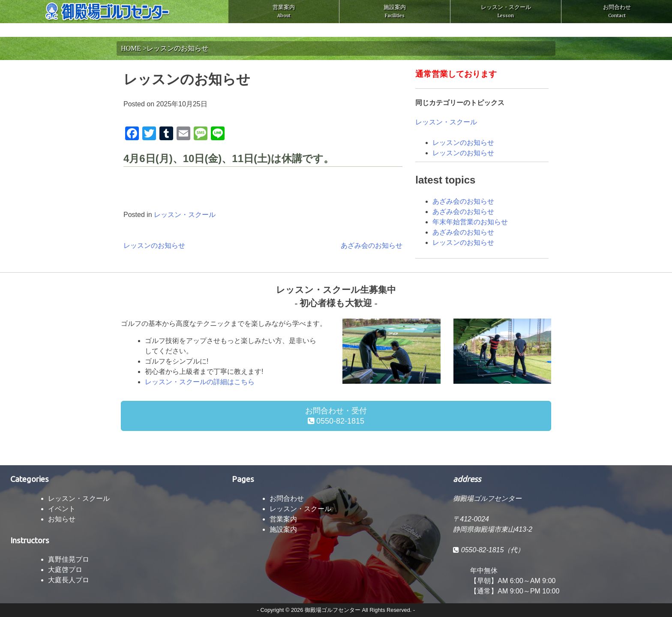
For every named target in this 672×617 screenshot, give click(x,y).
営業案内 (284, 11)
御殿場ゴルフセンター (333, 610)
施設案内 (395, 11)
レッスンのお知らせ (154, 245)
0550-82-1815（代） (489, 550)
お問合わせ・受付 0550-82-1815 (336, 416)
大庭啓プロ (65, 570)
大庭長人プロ (69, 580)
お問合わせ (617, 11)
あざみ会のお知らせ (372, 245)
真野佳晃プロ (69, 559)
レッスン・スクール (506, 11)
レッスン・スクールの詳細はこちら (200, 382)
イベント (62, 509)
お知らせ (62, 519)
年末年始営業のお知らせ (470, 222)
